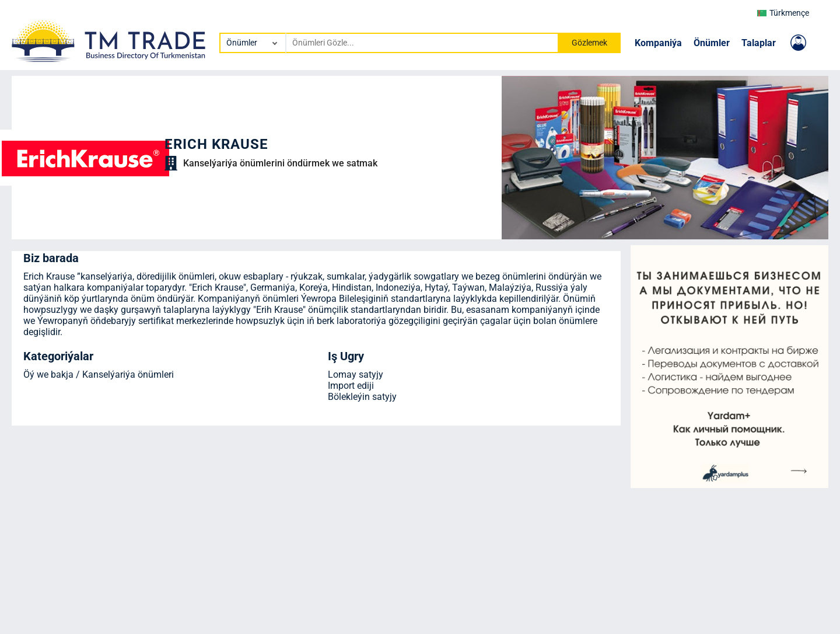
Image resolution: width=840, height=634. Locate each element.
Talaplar (759, 43)
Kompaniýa (658, 43)
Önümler (712, 43)
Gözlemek (589, 43)
